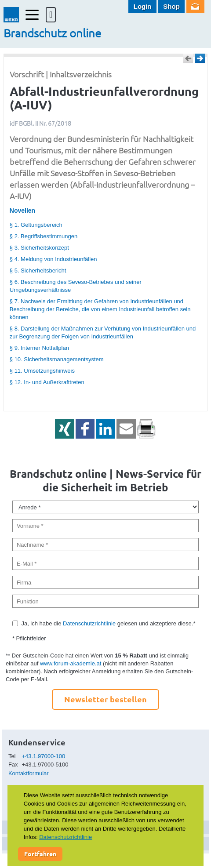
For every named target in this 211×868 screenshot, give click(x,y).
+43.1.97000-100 (44, 756)
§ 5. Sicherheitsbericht (38, 271)
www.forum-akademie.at (71, 663)
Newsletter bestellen (105, 699)
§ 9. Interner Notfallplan (39, 348)
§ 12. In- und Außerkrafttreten (47, 382)
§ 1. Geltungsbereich (36, 225)
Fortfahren (40, 853)
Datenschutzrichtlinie (89, 623)
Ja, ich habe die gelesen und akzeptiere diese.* (108, 623)
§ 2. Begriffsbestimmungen (44, 236)
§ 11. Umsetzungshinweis (42, 371)
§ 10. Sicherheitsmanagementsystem (57, 359)
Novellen (22, 211)
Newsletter (195, 7)
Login (143, 6)
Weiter (200, 58)
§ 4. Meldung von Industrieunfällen (53, 259)
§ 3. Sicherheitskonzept (39, 248)
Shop (171, 6)
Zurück (188, 58)
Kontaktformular (29, 773)
